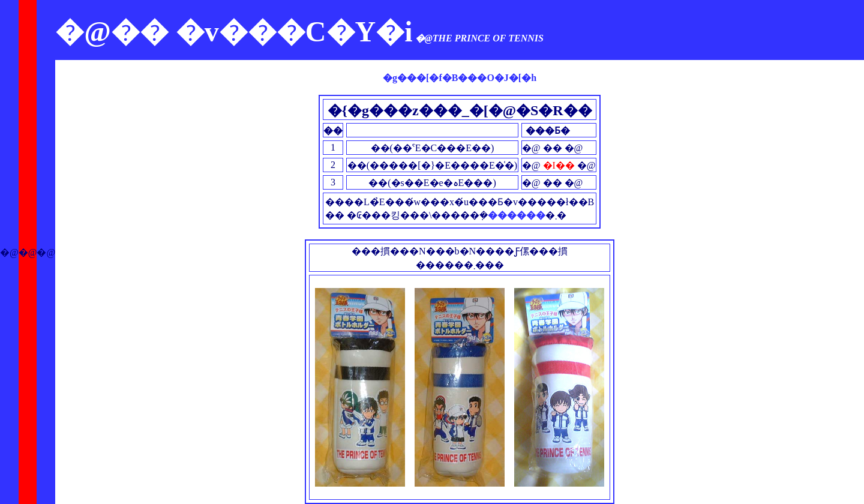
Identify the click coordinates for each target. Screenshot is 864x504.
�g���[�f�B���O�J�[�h (460, 78)
